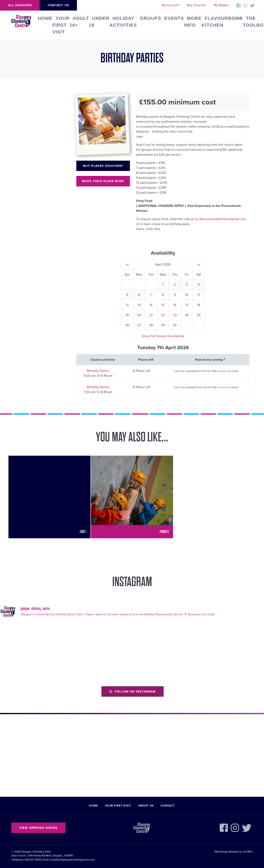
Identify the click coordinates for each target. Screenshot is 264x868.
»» (199, 264)
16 (175, 305)
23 (175, 315)
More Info (193, 22)
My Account (170, 5)
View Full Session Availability (163, 336)
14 (151, 305)
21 (151, 315)
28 (151, 325)
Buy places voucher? (103, 166)
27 (139, 325)
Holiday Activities (123, 22)
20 (139, 315)
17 (187, 305)
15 (163, 305)
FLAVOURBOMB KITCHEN (222, 22)
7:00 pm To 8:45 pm (98, 392)
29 (163, 325)
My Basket (221, 5)
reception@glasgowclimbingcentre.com (72, 860)
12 (127, 305)
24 (187, 315)
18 (199, 305)
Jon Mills (248, 852)
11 (199, 295)
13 (139, 305)
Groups (151, 18)
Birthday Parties (98, 371)
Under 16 (99, 22)
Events (174, 18)
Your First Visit (61, 25)
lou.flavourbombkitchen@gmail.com (220, 219)
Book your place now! (103, 181)
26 (127, 325)
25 (199, 315)
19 (127, 315)
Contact (168, 806)
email (223, 371)
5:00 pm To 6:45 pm (98, 376)
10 (187, 295)
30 (175, 325)
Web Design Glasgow (226, 852)
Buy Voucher (196, 5)
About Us (146, 806)
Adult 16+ (79, 22)
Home (45, 18)
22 (163, 315)
